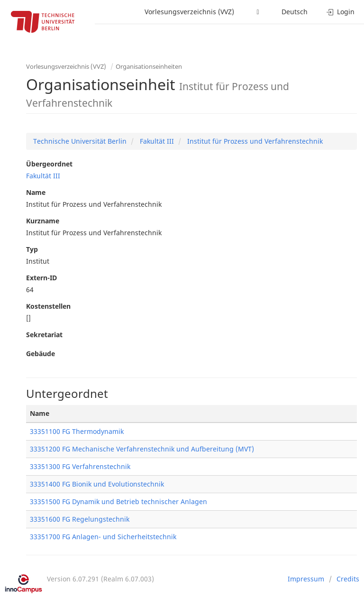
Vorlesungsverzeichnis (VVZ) (189, 12)
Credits (348, 579)
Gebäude (41, 354)
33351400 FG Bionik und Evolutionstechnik (97, 484)
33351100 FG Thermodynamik (77, 431)
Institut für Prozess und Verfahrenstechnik (254, 141)
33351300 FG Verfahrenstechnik (80, 466)
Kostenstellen (48, 306)
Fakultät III (156, 141)
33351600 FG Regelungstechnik (80, 519)
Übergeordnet (49, 164)
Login (341, 12)
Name (36, 192)
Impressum (306, 579)
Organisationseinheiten (149, 66)
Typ (32, 249)
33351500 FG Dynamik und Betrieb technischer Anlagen (118, 501)
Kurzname (43, 221)
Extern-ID (41, 278)
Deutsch (295, 12)
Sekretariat (44, 335)
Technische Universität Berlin (80, 141)
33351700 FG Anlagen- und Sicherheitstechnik (103, 537)
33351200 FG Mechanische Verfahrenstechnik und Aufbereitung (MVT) (142, 449)
